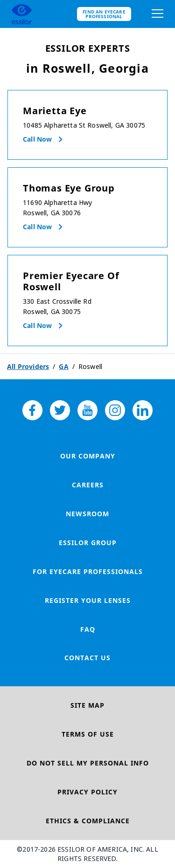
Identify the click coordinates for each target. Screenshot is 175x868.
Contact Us (87, 658)
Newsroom (87, 514)
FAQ (88, 629)
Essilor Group (88, 543)
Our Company (88, 456)
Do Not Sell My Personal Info (88, 763)
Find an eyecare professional (104, 14)
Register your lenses (88, 600)
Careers (88, 485)
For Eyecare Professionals (88, 571)
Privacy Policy (87, 792)
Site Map (87, 705)
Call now (37, 139)
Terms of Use (88, 734)
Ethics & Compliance (88, 821)
